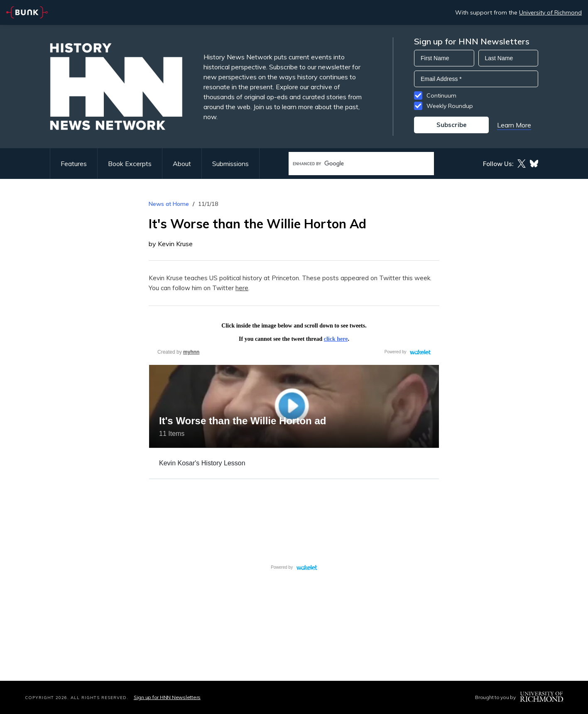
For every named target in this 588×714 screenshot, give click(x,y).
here (242, 288)
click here (336, 339)
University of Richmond (550, 12)
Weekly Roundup (450, 106)
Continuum (441, 95)
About (182, 164)
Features (74, 164)
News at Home (169, 204)
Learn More (514, 125)
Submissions (230, 164)
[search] (353, 164)
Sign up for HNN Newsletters (167, 697)
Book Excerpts (130, 164)
